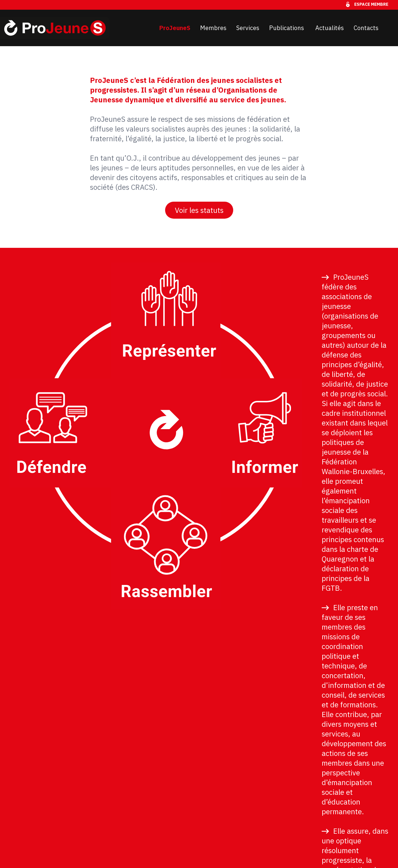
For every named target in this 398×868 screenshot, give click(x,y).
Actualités (330, 28)
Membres (213, 28)
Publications (287, 28)
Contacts (366, 28)
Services (248, 28)
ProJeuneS (175, 28)
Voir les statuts (199, 210)
